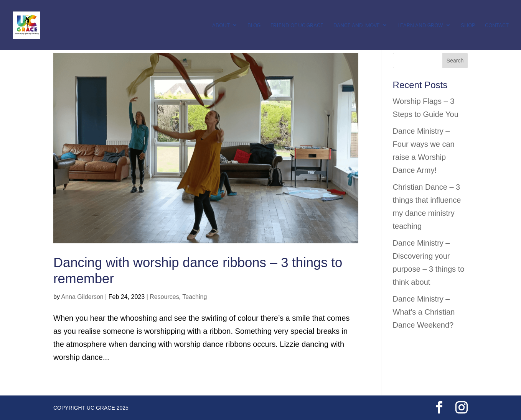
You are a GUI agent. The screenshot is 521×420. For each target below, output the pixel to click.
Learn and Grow (420, 25)
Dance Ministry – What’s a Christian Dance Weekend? (424, 312)
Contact (497, 25)
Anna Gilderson (82, 297)
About (221, 25)
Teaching (195, 297)
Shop (468, 25)
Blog (254, 25)
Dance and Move (357, 25)
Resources (164, 297)
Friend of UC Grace (297, 25)
